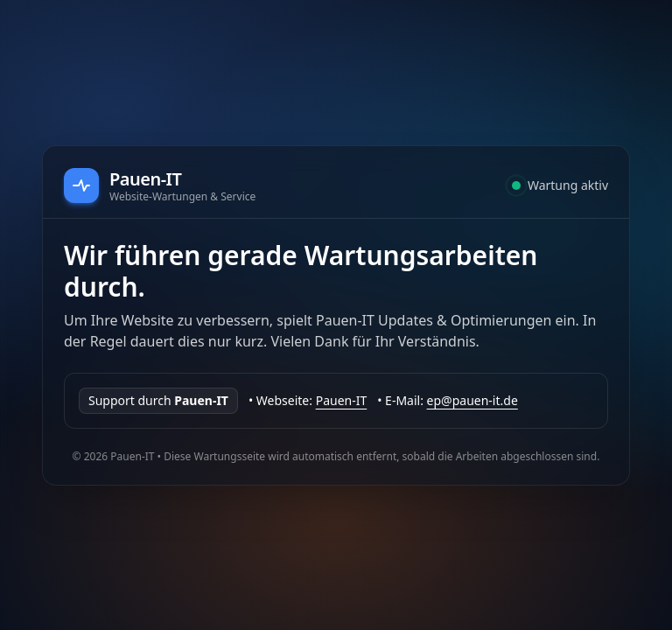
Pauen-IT (342, 400)
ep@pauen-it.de (472, 400)
